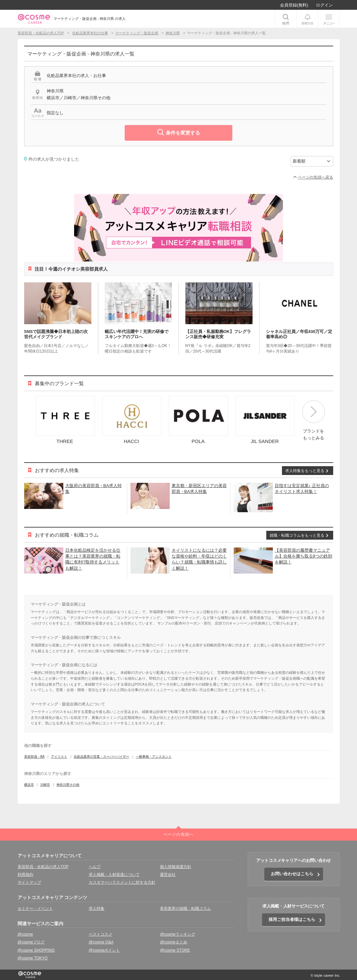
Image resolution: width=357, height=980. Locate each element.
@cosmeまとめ (174, 942)
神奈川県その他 (68, 785)
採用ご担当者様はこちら (292, 919)
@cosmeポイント (104, 950)
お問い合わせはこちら (292, 874)
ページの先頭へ (178, 834)
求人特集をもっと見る (305, 471)
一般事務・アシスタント (154, 757)
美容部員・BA (34, 757)
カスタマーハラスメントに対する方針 (122, 882)
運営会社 (168, 875)
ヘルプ (95, 867)
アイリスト (59, 757)
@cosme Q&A (101, 942)
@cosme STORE (175, 950)
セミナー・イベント (35, 909)
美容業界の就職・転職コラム (185, 909)
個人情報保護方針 (176, 867)
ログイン (324, 5)
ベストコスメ (101, 934)
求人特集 (97, 909)
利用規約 (25, 875)
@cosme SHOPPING (36, 950)
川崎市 (45, 785)
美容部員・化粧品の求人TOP (43, 867)
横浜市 (29, 785)
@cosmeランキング (178, 934)
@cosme (25, 934)
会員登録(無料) (294, 5)
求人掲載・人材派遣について (114, 875)
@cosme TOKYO (33, 958)
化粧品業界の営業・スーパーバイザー (101, 757)
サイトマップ (29, 882)
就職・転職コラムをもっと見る (297, 535)
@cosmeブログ (31, 942)
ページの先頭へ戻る (316, 177)
